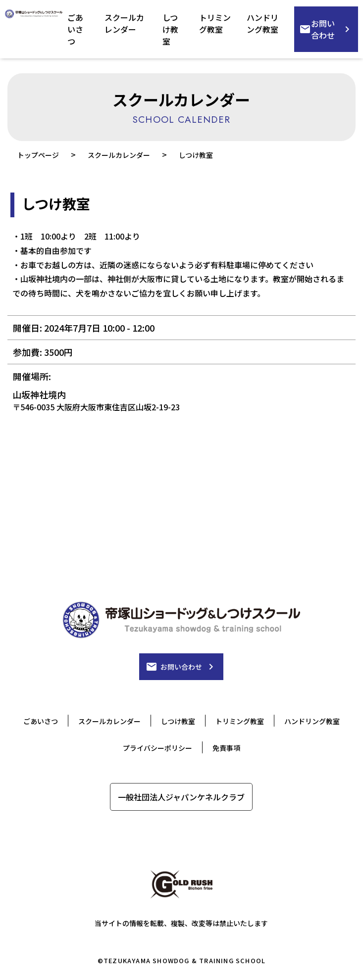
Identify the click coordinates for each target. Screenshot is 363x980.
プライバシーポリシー (157, 748)
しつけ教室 (170, 29)
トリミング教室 (215, 23)
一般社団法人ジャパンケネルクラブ (181, 797)
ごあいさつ (75, 29)
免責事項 (226, 748)
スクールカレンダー (124, 23)
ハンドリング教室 (262, 23)
